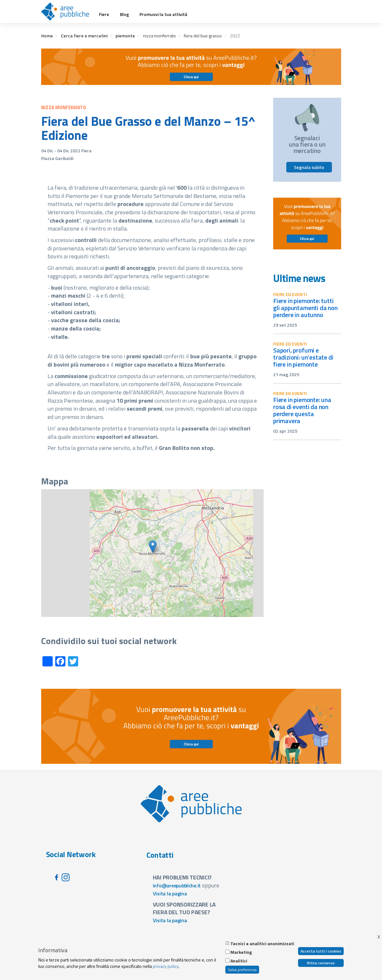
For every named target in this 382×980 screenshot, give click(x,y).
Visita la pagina (170, 893)
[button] (153, 547)
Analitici (239, 961)
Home (47, 36)
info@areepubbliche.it (177, 885)
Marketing (241, 952)
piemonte (125, 36)
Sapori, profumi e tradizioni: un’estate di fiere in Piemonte (303, 357)
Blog (124, 14)
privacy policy (166, 966)
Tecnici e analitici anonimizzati (262, 944)
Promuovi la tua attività (163, 14)
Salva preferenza (242, 970)
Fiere (104, 14)
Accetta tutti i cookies (321, 951)
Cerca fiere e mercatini (84, 36)
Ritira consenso (321, 963)
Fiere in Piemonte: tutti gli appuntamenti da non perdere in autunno (305, 308)
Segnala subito (309, 167)
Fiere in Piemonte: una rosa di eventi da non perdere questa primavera (302, 410)
